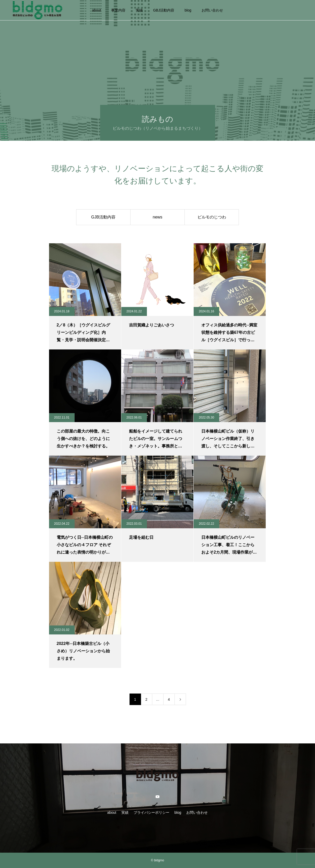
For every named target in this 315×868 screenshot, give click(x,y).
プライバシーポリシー (151, 812)
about (96, 10)
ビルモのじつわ (212, 217)
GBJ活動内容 (164, 10)
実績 (139, 10)
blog (188, 10)
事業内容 (118, 10)
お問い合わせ (212, 10)
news (157, 217)
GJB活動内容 (103, 217)
